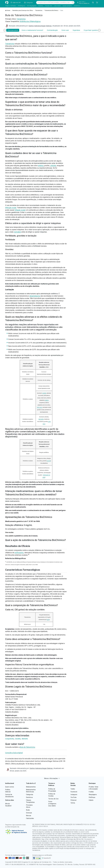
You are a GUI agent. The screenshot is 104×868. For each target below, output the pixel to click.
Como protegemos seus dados (52, 804)
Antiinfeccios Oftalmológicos (30, 21)
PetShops (92, 797)
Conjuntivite (10, 739)
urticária (53, 166)
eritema (41, 166)
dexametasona (35, 296)
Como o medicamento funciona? (32, 30)
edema (47, 400)
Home (8, 10)
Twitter (73, 789)
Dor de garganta (32, 6)
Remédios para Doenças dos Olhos (23, 10)
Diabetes (40, 6)
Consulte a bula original (14, 753)
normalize (17, 232)
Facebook (74, 792)
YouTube (73, 797)
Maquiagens (93, 794)
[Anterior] (5, 30)
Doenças (29, 813)
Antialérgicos (21, 6)
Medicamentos (31, 787)
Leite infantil (57, 6)
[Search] (73, 3)
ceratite (44, 393)
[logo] (7, 3)
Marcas (29, 816)
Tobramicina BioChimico (51, 10)
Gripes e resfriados (10, 6)
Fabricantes (30, 818)
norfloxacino (19, 553)
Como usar (65, 30)
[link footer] (37, 858)
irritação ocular (20, 210)
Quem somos (10, 787)
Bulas (28, 810)
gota (48, 620)
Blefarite (25, 739)
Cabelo (91, 800)
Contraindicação (52, 30)
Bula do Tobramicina (28, 747)
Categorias (30, 794)
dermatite (41, 419)
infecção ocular (11, 208)
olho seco (40, 407)
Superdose (76, 30)
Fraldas (91, 792)
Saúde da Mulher (67, 6)
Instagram (74, 794)
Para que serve (13, 30)
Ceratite (18, 739)
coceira (49, 461)
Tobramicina (39, 10)
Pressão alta (48, 6)
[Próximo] (99, 30)
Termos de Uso (53, 799)
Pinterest (73, 800)
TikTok (73, 803)
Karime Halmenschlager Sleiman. (40, 26)
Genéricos (77, 6)
